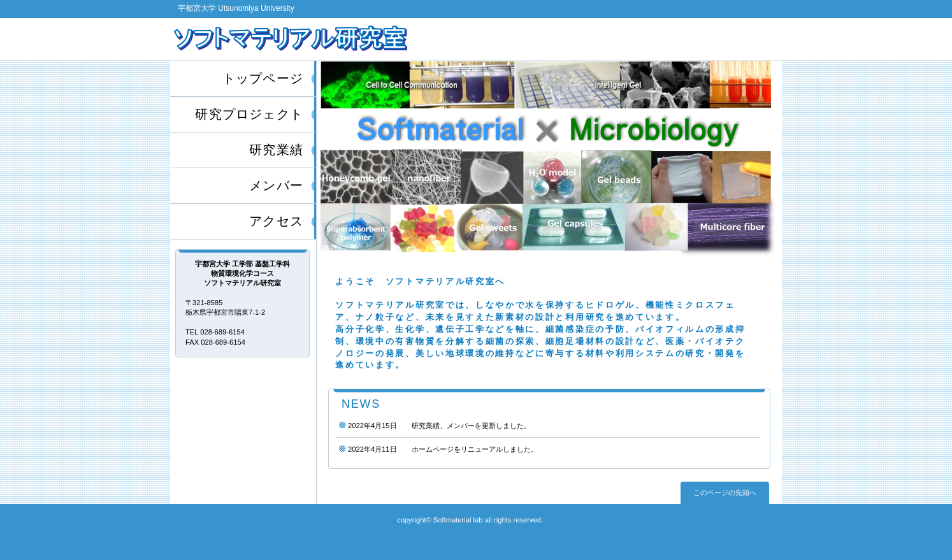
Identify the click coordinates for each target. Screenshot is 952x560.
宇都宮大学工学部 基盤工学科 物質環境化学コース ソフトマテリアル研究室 (321, 39)
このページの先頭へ (725, 492)
